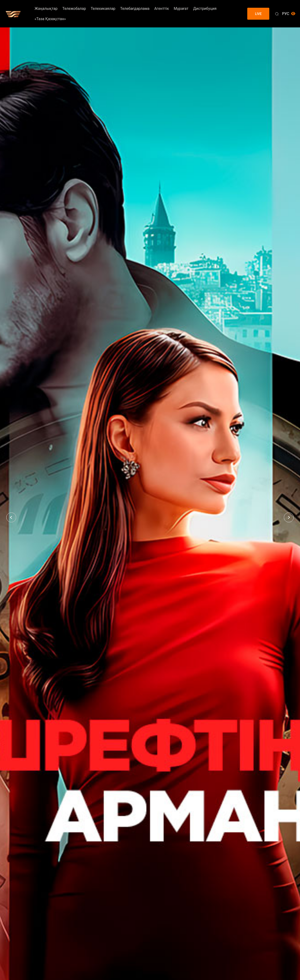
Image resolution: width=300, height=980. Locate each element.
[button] (11, 517)
